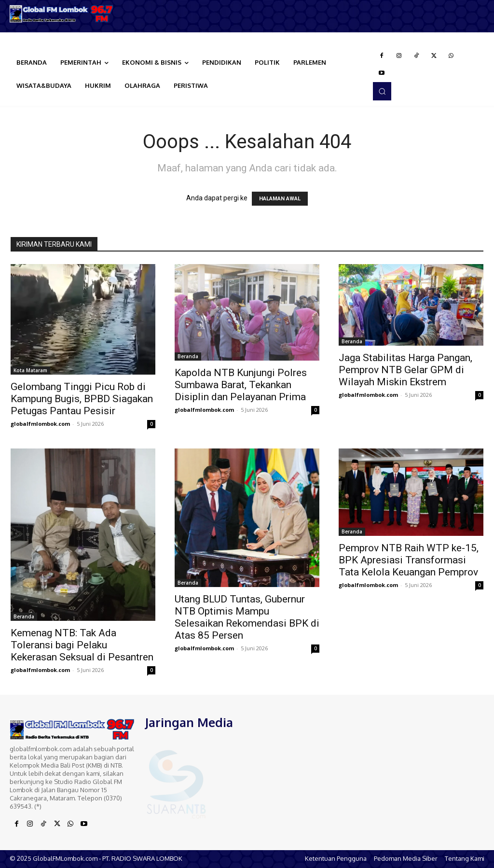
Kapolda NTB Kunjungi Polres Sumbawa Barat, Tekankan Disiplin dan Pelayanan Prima (241, 385)
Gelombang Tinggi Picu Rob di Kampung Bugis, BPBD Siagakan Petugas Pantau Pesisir (82, 399)
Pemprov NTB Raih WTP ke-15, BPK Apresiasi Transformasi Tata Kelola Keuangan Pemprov (409, 560)
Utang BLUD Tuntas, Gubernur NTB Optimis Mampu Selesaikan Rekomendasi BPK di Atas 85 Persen (247, 617)
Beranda (188, 356)
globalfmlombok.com (40, 424)
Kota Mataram (30, 370)
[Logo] (62, 14)
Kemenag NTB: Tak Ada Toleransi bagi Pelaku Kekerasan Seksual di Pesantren (82, 645)
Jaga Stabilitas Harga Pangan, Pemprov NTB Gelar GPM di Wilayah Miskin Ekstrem (405, 370)
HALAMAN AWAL (280, 199)
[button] (382, 91)
